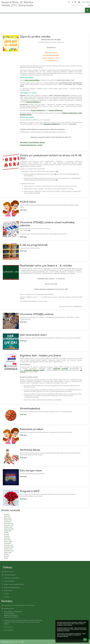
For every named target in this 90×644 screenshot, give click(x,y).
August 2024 (8, 552)
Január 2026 (7, 522)
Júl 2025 (6, 533)
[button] (79, 2)
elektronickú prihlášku (32, 80)
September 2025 (9, 529)
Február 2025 (8, 542)
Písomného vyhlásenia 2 (52, 124)
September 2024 (9, 551)
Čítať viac (23, 210)
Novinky (7, 597)
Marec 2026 (7, 518)
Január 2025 (7, 543)
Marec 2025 (7, 540)
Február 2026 (8, 520)
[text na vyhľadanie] (80, 5)
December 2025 (9, 523)
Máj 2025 (7, 536)
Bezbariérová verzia (8, 642)
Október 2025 (8, 527)
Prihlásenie (86, 2)
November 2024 (9, 547)
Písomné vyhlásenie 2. (56, 110)
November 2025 (9, 525)
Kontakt (6, 594)
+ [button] (69, 2)
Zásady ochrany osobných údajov (14, 584)
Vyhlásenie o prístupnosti (12, 578)
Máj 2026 (7, 514)
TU (56, 174)
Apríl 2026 (7, 516)
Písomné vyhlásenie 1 (38, 110)
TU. (57, 171)
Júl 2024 (6, 554)
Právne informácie (9, 581)
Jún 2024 (7, 556)
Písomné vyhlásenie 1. (34, 102)
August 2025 (8, 531)
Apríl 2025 (7, 538)
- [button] (73, 2)
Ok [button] (85, 640)
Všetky (6, 558)
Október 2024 (8, 549)
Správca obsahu (9, 572)
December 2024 (9, 545)
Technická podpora (10, 575)
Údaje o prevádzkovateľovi (12, 587)
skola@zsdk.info (9, 609)
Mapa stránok (8, 590)
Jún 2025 (7, 534)
